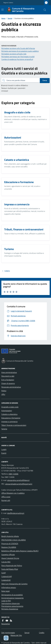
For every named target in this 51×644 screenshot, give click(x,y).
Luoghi (4, 449)
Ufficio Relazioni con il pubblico (13, 493)
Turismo (4, 429)
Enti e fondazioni (8, 380)
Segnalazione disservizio (11, 603)
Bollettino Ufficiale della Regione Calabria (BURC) (20, 551)
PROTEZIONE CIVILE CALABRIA (14, 540)
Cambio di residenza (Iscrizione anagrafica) (17, 59)
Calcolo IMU (6, 562)
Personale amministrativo (11, 387)
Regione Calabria (8, 3)
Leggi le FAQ (6, 601)
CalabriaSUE (6, 580)
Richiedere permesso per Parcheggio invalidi (18, 57)
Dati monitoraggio (8, 633)
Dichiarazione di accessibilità (12, 595)
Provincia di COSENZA (10, 544)
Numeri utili (6, 500)
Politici (4, 391)
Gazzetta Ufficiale (8, 555)
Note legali (5, 591)
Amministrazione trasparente (12, 598)
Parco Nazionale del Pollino (12, 565)
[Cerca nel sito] (44, 10)
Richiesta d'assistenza (10, 609)
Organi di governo (8, 383)
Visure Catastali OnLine (10, 558)
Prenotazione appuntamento (12, 606)
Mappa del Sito (16, 635)
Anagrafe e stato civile (10, 407)
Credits (42, 633)
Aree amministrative (9, 372)
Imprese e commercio (9, 422)
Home (3, 18)
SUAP (4, 573)
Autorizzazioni (7, 411)
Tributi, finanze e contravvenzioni (14, 425)
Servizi (10, 18)
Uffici (3, 394)
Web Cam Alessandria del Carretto (14, 584)
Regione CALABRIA (9, 547)
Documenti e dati (8, 376)
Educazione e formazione (11, 418)
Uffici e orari (6, 497)
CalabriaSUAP (7, 576)
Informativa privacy (9, 587)
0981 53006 (13, 474)
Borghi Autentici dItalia (10, 536)
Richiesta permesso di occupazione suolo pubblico (20, 51)
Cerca (45, 80)
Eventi (4, 453)
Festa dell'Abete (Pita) (10, 569)
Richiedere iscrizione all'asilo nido (14, 54)
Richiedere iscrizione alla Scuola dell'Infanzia (18, 48)
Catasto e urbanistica (9, 414)
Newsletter (6, 624)
